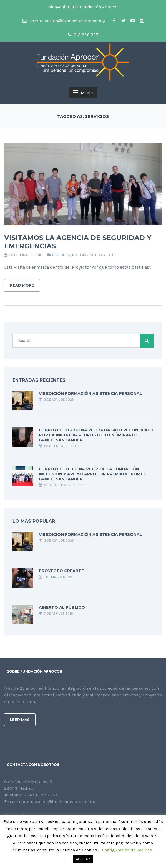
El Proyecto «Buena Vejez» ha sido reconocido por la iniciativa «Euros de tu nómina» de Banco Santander (96, 435)
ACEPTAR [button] (83, 859)
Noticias (97, 255)
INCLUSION (80, 255)
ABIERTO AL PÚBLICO (62, 607)
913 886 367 (83, 35)
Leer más (20, 720)
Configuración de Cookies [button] (127, 850)
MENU (83, 92)
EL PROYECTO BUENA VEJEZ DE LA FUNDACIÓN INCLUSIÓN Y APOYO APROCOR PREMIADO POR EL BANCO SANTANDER (92, 474)
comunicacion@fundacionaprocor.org (64, 21)
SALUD (111, 255)
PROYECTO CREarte (61, 571)
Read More (22, 285)
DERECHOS (61, 255)
